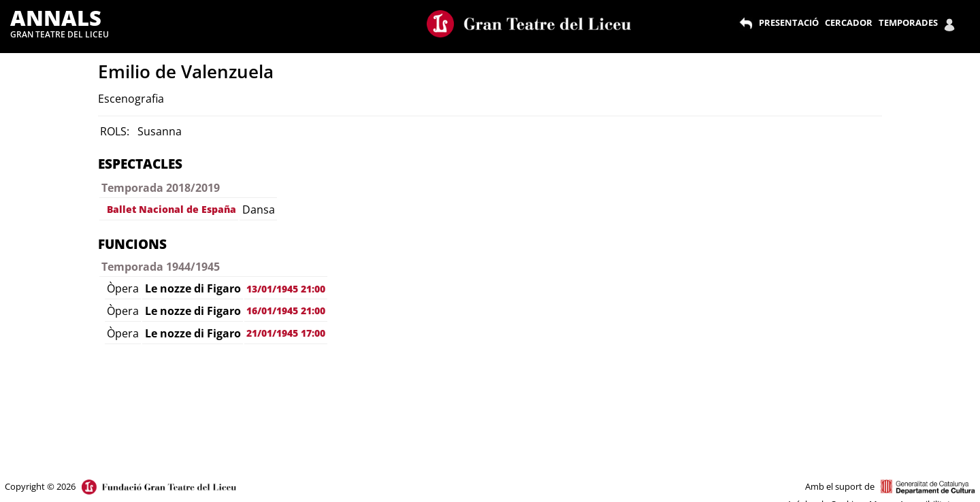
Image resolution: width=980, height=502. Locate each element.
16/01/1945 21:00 (286, 311)
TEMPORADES (908, 22)
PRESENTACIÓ (789, 22)
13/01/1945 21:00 (286, 289)
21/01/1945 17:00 (286, 333)
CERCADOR (849, 22)
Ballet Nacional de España (171, 209)
